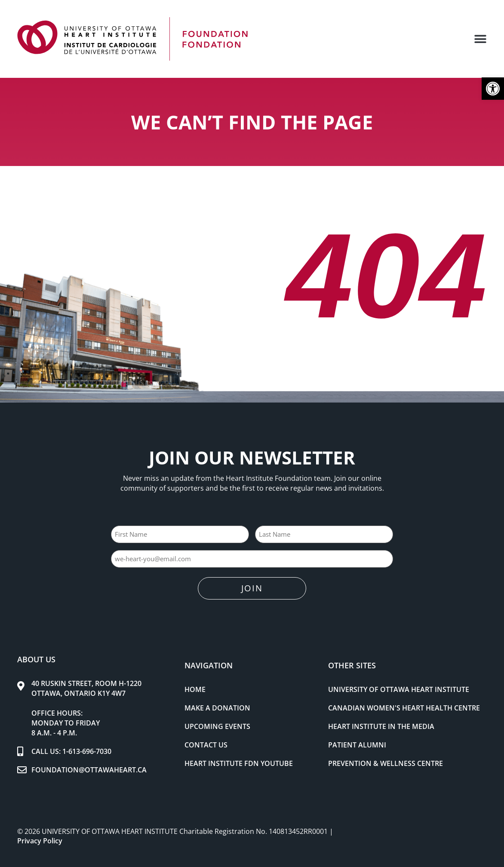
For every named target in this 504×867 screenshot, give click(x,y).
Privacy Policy (40, 840)
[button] (493, 89)
